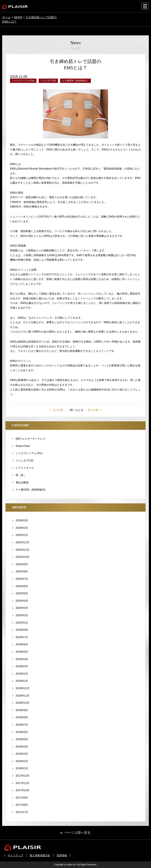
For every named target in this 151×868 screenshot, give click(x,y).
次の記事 (58, 410)
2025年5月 (22, 593)
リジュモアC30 (25, 461)
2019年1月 (22, 681)
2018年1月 (22, 768)
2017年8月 (22, 805)
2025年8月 (22, 572)
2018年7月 (22, 725)
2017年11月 (23, 783)
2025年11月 (23, 550)
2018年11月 (23, 696)
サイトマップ (15, 855)
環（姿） (21, 475)
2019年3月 (22, 666)
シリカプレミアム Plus (29, 453)
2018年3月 (22, 754)
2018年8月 (22, 717)
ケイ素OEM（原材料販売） (32, 490)
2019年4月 (22, 659)
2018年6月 (22, 732)
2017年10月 (23, 790)
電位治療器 (22, 483)
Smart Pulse (23, 446)
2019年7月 (22, 637)
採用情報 (62, 855)
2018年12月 (23, 688)
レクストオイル (25, 468)
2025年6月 (22, 586)
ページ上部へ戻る (77, 833)
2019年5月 (22, 652)
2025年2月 (22, 615)
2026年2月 (22, 528)
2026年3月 (22, 520)
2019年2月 (22, 674)
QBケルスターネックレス (30, 439)
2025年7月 (22, 579)
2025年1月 (22, 623)
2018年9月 (22, 710)
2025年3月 (22, 608)
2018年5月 (22, 739)
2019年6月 (22, 644)
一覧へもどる (75, 410)
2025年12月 (23, 542)
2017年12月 (23, 776)
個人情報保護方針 (40, 855)
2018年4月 (22, 747)
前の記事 (93, 410)
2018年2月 (22, 761)
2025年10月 (23, 557)
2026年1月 (22, 535)
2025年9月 (22, 564)
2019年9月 (22, 630)
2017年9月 (22, 798)
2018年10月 (23, 703)
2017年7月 (22, 812)
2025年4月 (22, 601)
